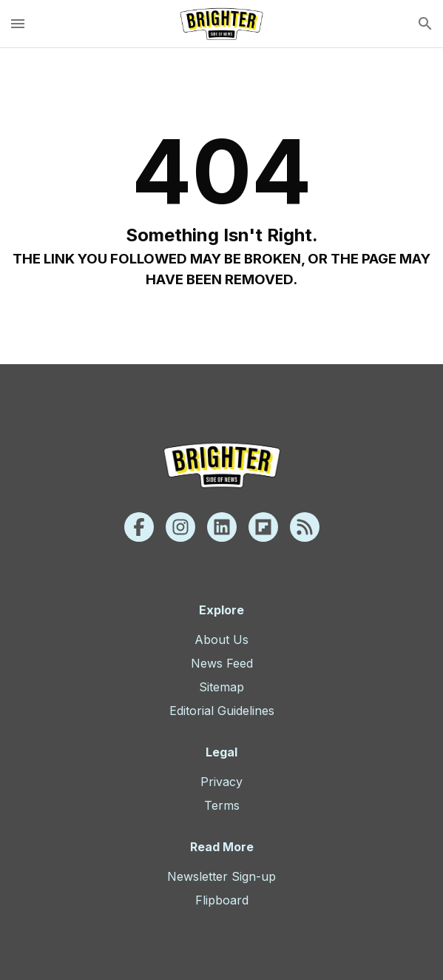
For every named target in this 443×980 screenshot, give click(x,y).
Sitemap (221, 687)
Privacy (221, 782)
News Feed (222, 663)
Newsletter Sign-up (221, 876)
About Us (221, 640)
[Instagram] (180, 527)
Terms (222, 805)
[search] (425, 24)
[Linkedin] (222, 527)
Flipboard (222, 900)
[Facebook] (139, 527)
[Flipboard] (263, 527)
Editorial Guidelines (222, 711)
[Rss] (305, 527)
